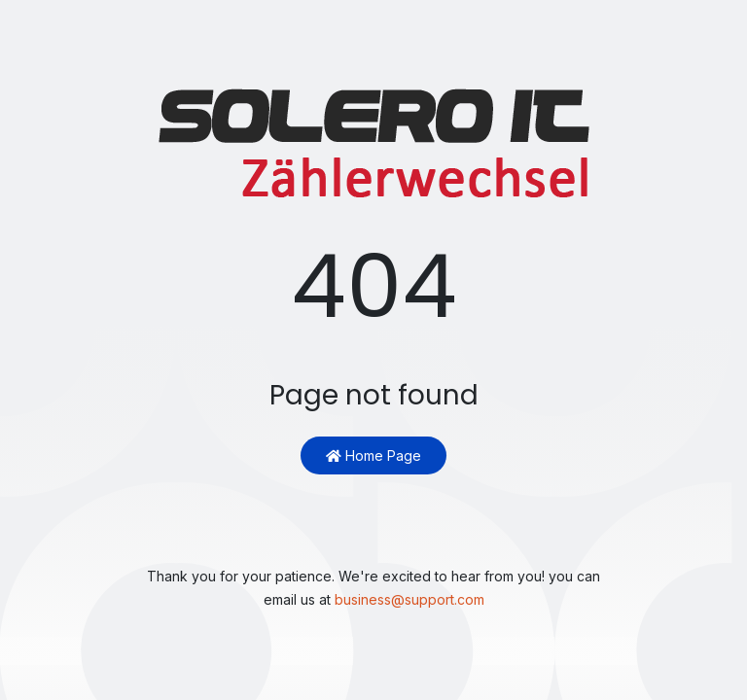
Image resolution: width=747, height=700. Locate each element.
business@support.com (409, 599)
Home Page (373, 455)
